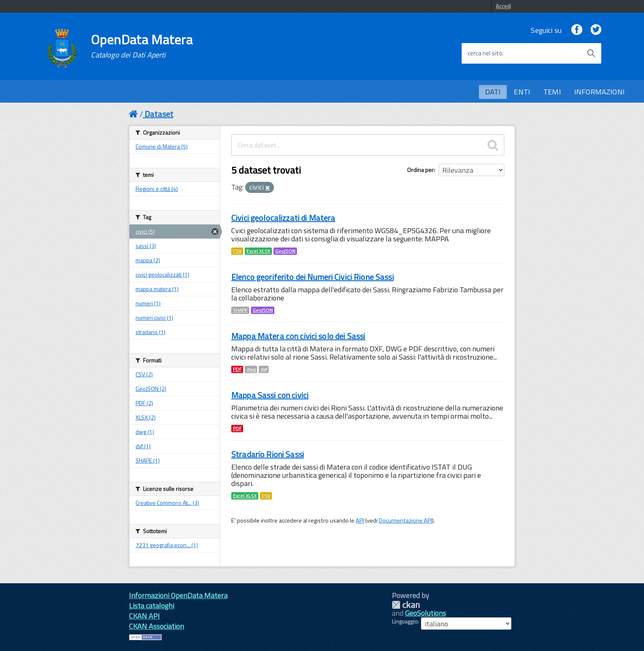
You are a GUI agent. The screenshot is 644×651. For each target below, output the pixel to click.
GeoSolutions (425, 613)
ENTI (522, 92)
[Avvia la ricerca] (591, 53)
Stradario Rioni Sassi (268, 454)
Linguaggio (405, 621)
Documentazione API (405, 520)
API (360, 520)
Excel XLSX (258, 251)
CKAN (406, 605)
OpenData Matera (142, 46)
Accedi (503, 6)
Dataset (159, 114)
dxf (264, 369)
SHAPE (240, 310)
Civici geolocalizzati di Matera (283, 218)
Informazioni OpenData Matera (178, 595)
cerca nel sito (485, 53)
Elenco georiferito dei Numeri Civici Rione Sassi (313, 277)
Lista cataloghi (152, 606)
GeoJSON (285, 251)
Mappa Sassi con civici (270, 395)
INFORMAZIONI (599, 92)
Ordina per (420, 170)
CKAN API (144, 616)
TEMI (552, 92)
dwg (251, 369)
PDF (237, 369)
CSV (237, 251)
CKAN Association (156, 626)
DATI (493, 92)
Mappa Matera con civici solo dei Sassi (298, 336)
